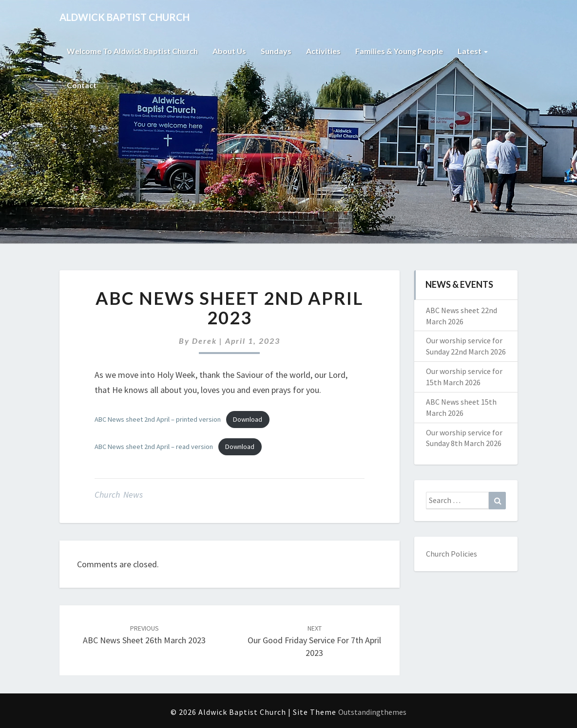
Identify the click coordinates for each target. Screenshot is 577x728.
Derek (204, 341)
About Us (230, 51)
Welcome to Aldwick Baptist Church (133, 51)
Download (248, 419)
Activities (324, 51)
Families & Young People (400, 51)
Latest (474, 51)
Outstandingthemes (372, 712)
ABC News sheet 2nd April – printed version (158, 419)
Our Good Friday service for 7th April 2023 (314, 641)
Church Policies (452, 554)
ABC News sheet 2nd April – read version (154, 447)
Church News (119, 495)
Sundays (277, 51)
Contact (82, 85)
